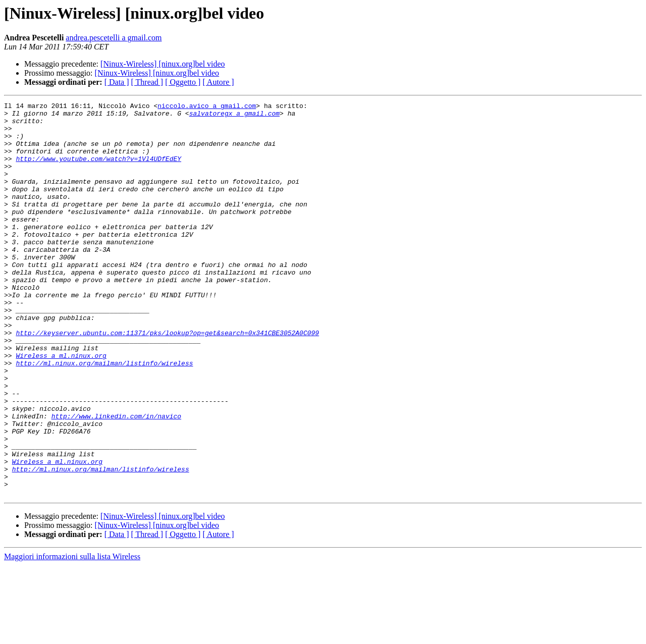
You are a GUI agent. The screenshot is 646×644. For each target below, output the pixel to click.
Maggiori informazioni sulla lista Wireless (72, 635)
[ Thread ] (147, 82)
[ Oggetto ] (183, 82)
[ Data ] (117, 82)
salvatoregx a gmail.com (234, 116)
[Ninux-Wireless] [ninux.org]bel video (163, 64)
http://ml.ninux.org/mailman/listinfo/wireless (104, 416)
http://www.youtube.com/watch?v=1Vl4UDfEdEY (98, 171)
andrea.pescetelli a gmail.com (114, 38)
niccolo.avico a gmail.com (207, 107)
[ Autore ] (218, 82)
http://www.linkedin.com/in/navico (116, 479)
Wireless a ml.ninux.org (61, 407)
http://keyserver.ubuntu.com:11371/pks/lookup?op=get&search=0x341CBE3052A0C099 (167, 380)
